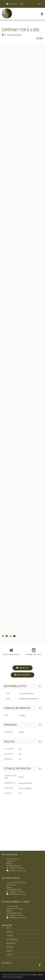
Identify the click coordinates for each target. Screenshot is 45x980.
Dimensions (22, 725)
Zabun (34, 975)
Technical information (22, 768)
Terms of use (6, 977)
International (12, 939)
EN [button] (39, 4)
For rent (10, 936)
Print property (22, 675)
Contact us (22, 668)
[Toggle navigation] (42, 14)
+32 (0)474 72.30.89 (16, 868)
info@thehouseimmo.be (29, 699)
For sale (10, 932)
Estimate (10, 947)
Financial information (22, 708)
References (11, 943)
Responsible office (22, 686)
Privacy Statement (17, 977)
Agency (9, 951)
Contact (10, 955)
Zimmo (41, 975)
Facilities (22, 741)
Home (9, 928)
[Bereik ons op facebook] (40, 966)
